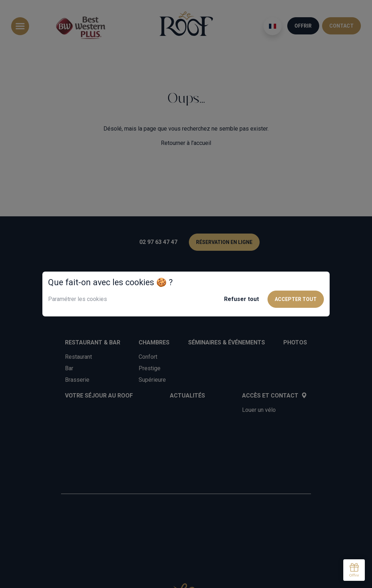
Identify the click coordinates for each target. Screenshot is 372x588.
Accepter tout (296, 299)
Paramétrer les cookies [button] (78, 299)
